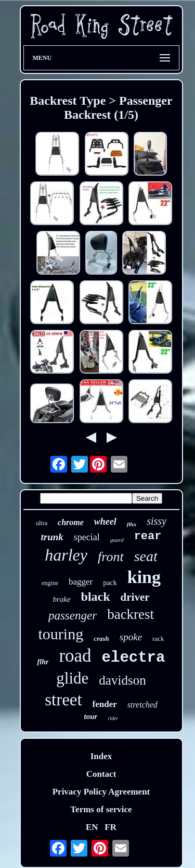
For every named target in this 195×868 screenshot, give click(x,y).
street (63, 700)
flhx (132, 524)
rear (148, 536)
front (111, 557)
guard (117, 540)
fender (105, 704)
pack (110, 583)
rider (113, 718)
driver (135, 597)
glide (72, 678)
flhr (43, 662)
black (96, 597)
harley (66, 555)
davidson (122, 680)
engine (50, 583)
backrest (131, 614)
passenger (73, 616)
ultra (42, 523)
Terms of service (101, 809)
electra (134, 658)
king (144, 577)
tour (91, 716)
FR (110, 827)
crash (101, 638)
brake (61, 599)
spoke (131, 637)
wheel (105, 522)
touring (61, 634)
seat (146, 556)
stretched (142, 705)
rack (158, 638)
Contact (101, 774)
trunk (52, 537)
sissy (157, 521)
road (75, 656)
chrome (71, 522)
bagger (81, 582)
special (87, 537)
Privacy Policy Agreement (101, 792)
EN (92, 827)
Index (101, 756)
